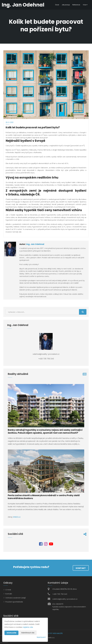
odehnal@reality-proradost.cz (65, 599)
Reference (76, 5)
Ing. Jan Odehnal (35, 244)
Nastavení (41, 637)
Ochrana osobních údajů (16, 598)
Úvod (57, 5)
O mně (8, 590)
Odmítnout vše (28, 633)
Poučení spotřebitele (14, 602)
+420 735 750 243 (60, 594)
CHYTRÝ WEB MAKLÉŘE (55, 633)
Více (85, 5)
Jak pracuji (66, 5)
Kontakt (81, 568)
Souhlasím (11, 633)
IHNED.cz (17, 517)
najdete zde (28, 627)
